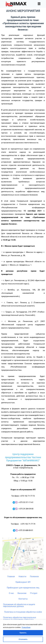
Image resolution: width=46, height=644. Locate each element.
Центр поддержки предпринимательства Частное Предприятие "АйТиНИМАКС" (23, 457)
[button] (39, 4)
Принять (23, 633)
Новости (22, 576)
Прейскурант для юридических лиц (23, 588)
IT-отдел (34, 593)
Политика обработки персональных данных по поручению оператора (20, 618)
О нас (11, 593)
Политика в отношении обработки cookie (23, 612)
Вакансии (22, 593)
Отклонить (23, 639)
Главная (11, 576)
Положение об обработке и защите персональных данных (19, 605)
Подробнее (26, 627)
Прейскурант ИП (23, 582)
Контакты (23, 599)
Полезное (34, 576)
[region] (23, 632)
